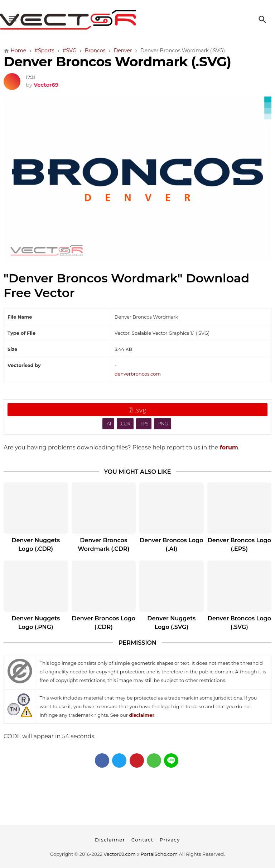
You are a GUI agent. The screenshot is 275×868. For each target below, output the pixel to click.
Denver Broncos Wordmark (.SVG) (117, 61)
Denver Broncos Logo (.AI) (172, 545)
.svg (138, 410)
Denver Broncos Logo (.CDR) (104, 623)
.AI (108, 424)
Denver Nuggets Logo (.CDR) (36, 545)
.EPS (144, 424)
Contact (143, 840)
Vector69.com (119, 854)
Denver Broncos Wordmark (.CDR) (103, 545)
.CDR (125, 424)
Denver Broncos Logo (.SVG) (240, 623)
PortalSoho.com (159, 854)
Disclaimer (110, 840)
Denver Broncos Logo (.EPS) (240, 545)
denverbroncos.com (138, 374)
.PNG (163, 424)
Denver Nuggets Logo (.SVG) (171, 623)
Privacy (170, 840)
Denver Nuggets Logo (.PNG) (36, 623)
